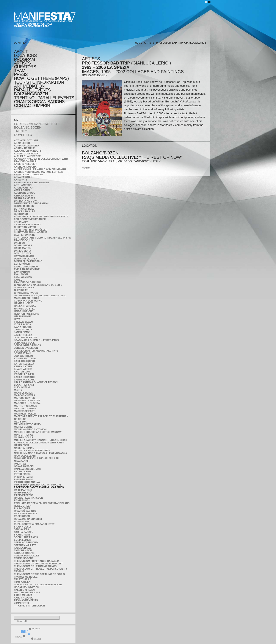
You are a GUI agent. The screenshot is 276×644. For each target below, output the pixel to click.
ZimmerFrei (21, 603)
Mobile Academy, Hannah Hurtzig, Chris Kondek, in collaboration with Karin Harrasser (41, 443)
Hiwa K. (19, 319)
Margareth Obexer (27, 401)
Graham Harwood (26, 293)
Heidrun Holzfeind (27, 314)
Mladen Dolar (24, 437)
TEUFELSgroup (24, 558)
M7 (16, 120)
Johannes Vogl (24, 343)
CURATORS (25, 67)
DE (16, 43)
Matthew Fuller (25, 414)
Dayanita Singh (24, 256)
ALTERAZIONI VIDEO (26, 154)
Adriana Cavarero (26, 146)
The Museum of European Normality (38, 564)
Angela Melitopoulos (29, 174)
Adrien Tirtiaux (24, 148)
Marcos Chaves (24, 395)
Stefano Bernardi (26, 542)
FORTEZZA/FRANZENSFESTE (37, 124)
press (21, 74)
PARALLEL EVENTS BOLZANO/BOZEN (32, 92)
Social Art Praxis (26, 537)
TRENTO (21, 131)
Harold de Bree (25, 309)
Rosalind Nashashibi (28, 519)
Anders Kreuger (25, 164)
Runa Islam (21, 521)
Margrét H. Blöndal (28, 403)
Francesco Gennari (27, 282)
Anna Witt (21, 180)
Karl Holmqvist (25, 361)
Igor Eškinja (23, 324)
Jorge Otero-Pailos (27, 345)
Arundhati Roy (24, 188)
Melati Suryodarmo (27, 424)
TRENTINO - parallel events (44, 98)
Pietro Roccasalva (27, 482)
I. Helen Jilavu (24, 322)
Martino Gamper (25, 408)
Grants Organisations (39, 102)
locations (25, 55)
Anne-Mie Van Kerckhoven (31, 182)
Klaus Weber (23, 369)
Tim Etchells (23, 579)
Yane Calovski (24, 598)
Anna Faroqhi (23, 177)
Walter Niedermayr (27, 592)
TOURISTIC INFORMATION (39, 82)
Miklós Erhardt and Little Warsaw (38, 432)
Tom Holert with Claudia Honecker (38, 584)
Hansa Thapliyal (25, 306)
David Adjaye (23, 253)
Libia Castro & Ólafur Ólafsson (36, 382)
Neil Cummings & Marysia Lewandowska (41, 453)
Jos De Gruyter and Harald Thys (36, 351)
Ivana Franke (23, 327)
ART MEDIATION (29, 86)
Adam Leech (22, 143)
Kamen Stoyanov (25, 358)
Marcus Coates (24, 398)
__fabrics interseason (29, 606)
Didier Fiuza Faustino (28, 261)
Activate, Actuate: (26, 140)
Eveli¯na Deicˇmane (27, 269)
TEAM (20, 71)
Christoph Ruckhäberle (31, 232)
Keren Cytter (23, 366)
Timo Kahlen (22, 582)
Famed (18, 280)
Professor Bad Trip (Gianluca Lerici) (39, 487)
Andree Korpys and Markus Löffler (39, 172)
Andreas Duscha (25, 167)
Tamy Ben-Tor (23, 550)
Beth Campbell (24, 209)
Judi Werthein (23, 356)
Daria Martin (23, 248)
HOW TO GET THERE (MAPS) (41, 78)
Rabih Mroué (23, 493)
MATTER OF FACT (24, 411)
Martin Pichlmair (26, 406)
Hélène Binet (23, 316)
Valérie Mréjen (24, 590)
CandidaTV (21, 222)
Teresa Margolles (27, 556)
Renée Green (23, 506)
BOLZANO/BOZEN (28, 127)
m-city (18, 390)
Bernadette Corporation (31, 203)
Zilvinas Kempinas (26, 600)
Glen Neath (22, 290)
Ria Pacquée (22, 508)
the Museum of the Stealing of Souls (39, 574)
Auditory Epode (25, 193)
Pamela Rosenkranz (28, 469)
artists (22, 63)
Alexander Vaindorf (28, 151)
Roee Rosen (22, 516)
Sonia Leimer (23, 540)
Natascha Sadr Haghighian (32, 451)
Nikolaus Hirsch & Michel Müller (36, 458)
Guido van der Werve (28, 301)
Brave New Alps (25, 211)
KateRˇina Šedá (24, 364)
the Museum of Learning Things (35, 566)
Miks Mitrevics (24, 435)
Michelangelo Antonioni (31, 429)
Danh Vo (20, 243)
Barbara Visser (25, 198)
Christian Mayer (25, 227)
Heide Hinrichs (24, 311)
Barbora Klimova (26, 201)
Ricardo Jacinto (25, 511)
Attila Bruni (22, 190)
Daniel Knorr (23, 245)
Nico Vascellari (25, 456)
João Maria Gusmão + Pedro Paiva (37, 340)
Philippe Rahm (23, 477)
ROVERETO (23, 135)
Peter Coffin (23, 471)
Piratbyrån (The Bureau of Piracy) (37, 485)
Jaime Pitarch (23, 330)
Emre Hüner (22, 264)
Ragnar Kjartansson (28, 498)
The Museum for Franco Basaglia (37, 561)
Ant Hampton (23, 185)
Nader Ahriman (24, 448)
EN (25, 43)
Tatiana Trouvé (24, 553)
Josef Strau (22, 353)
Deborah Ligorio (25, 259)
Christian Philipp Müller (31, 230)
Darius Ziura (23, 251)
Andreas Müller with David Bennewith (40, 169)
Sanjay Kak (22, 529)
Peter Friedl (23, 474)
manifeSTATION (24, 393)
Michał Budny (23, 427)
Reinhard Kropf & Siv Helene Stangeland (42, 503)
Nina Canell (22, 461)
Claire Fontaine (25, 235)
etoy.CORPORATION (26, 267)
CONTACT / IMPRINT (33, 105)
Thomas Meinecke (26, 577)
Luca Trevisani (24, 385)
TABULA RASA (22, 548)
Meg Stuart (22, 422)
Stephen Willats (25, 545)
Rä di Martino (23, 490)
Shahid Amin (22, 535)
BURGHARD (21, 214)
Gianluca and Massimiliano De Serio (38, 285)
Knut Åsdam (22, 372)
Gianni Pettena (24, 287)
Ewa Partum (22, 272)
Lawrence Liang (25, 380)
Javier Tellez (23, 335)
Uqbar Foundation (27, 587)
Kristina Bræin (24, 374)
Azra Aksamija (24, 196)
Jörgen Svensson (26, 348)
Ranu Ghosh (22, 500)
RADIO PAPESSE (24, 495)
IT (20, 43)
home (139, 43)
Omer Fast (21, 464)
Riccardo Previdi (25, 514)
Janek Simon (22, 332)
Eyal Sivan (21, 274)
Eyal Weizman (23, 277)
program (24, 59)
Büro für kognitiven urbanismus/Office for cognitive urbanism (41, 218)
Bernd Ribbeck (24, 206)
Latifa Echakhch (25, 377)
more (86, 168)
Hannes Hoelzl (24, 303)
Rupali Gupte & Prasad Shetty (34, 524)
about (21, 52)
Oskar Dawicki (24, 466)
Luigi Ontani (22, 387)
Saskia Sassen (24, 532)
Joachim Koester (26, 338)
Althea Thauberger (27, 156)
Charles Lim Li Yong (27, 225)
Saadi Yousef (23, 527)
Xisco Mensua (23, 595)
